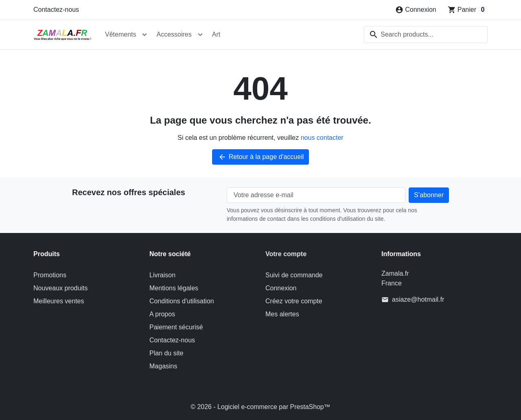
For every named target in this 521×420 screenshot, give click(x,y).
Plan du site (166, 353)
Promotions (50, 275)
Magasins (163, 366)
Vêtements (120, 34)
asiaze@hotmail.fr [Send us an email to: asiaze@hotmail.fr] (418, 299)
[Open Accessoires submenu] (200, 35)
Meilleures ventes (59, 301)
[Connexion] (416, 10)
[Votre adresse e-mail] (316, 195)
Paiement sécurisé (176, 327)
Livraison (162, 275)
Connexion (281, 288)
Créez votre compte (294, 301)
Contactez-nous (56, 10)
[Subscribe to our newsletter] (429, 195)
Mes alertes (282, 314)
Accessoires (174, 34)
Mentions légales (174, 288)
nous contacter (322, 138)
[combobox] (426, 35)
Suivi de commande (294, 275)
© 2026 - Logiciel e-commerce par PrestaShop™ (260, 407)
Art (216, 34)
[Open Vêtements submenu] (144, 35)
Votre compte (286, 254)
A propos (162, 314)
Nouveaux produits (60, 288)
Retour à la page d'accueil (261, 157)
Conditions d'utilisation (182, 301)
